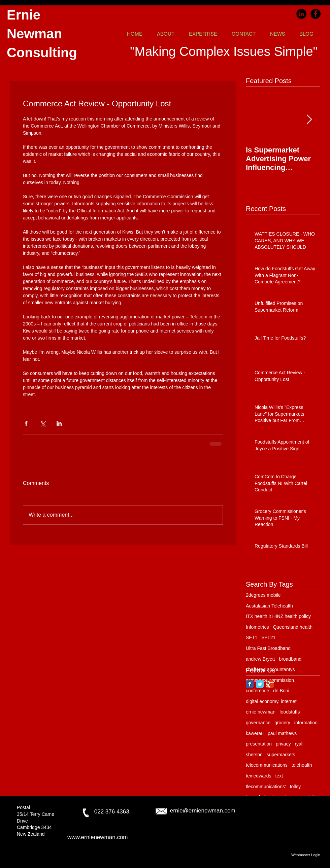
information (306, 723)
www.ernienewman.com (98, 837)
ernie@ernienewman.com (203, 811)
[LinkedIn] (301, 14)
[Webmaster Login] (306, 855)
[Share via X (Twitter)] (43, 423)
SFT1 (252, 637)
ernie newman (261, 712)
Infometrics (257, 627)
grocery (282, 723)
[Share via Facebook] (26, 423)
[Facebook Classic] (250, 684)
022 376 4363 (111, 812)
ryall (299, 744)
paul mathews (282, 733)
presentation (259, 744)
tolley (295, 787)
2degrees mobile (263, 595)
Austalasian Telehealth (269, 606)
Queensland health (293, 627)
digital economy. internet (271, 701)
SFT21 (268, 637)
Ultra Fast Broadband (268, 648)
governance (258, 723)
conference (257, 691)
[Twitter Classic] (260, 684)
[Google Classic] (270, 684)
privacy (283, 744)
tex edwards (258, 776)
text (279, 776)
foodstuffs (290, 712)
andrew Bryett (260, 659)
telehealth (302, 765)
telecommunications (267, 765)
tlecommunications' (266, 787)
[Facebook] (316, 14)
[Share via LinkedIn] (59, 423)
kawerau (255, 733)
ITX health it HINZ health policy (278, 616)
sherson (254, 755)
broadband (290, 659)
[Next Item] (309, 120)
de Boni (281, 691)
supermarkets (281, 755)
